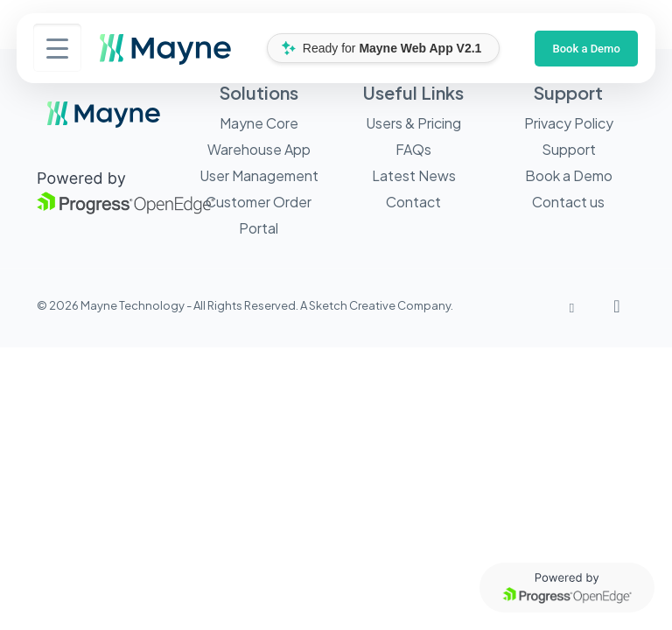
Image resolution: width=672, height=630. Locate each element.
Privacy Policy (569, 123)
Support (569, 149)
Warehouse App (259, 149)
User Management (259, 175)
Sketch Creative (352, 305)
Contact (413, 202)
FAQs (413, 149)
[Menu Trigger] (57, 48)
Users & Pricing (413, 123)
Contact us (568, 202)
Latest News (414, 175)
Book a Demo (586, 49)
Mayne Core (259, 123)
